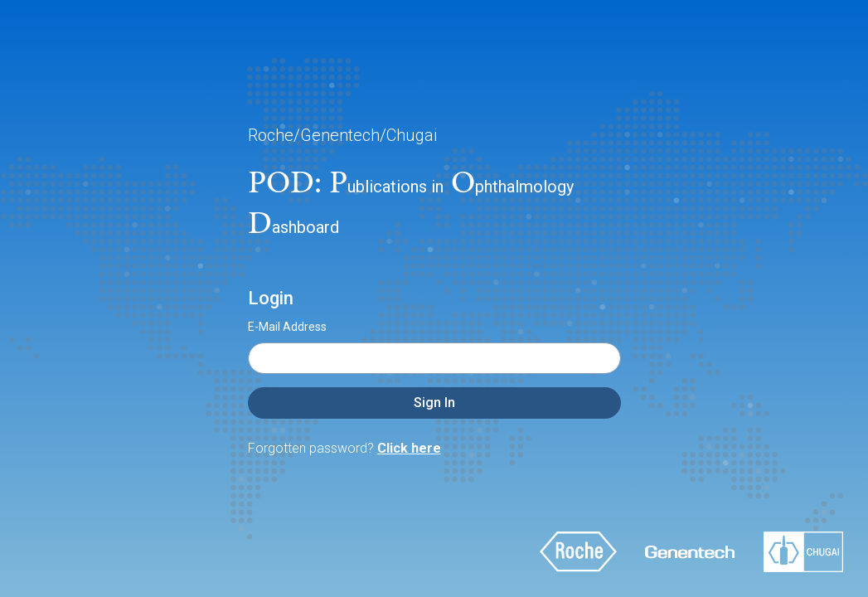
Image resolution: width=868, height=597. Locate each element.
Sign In (434, 403)
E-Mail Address (287, 327)
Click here (409, 448)
